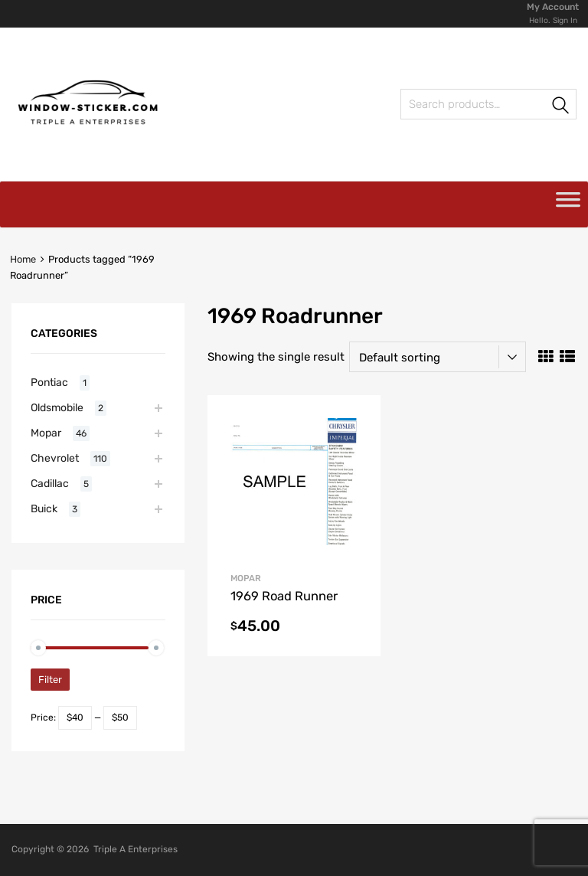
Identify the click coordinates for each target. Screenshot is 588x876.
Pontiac (49, 382)
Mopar (246, 578)
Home (23, 259)
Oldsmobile (57, 407)
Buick (44, 508)
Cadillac (50, 483)
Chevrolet (55, 458)
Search (561, 107)
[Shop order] (438, 357)
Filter (50, 680)
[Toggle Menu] (568, 204)
